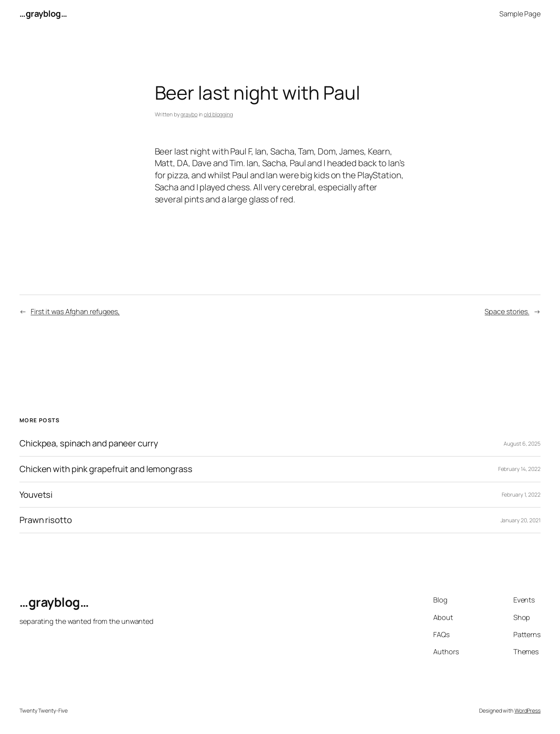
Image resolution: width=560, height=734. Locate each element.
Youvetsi (36, 495)
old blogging (218, 114)
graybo (189, 114)
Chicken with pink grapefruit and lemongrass (106, 469)
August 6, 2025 (522, 443)
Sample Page (520, 14)
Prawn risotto (46, 520)
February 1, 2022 (521, 494)
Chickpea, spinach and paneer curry (89, 443)
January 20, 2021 (521, 520)
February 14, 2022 (519, 469)
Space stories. (507, 311)
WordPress (528, 710)
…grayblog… (43, 14)
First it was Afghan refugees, (75, 311)
